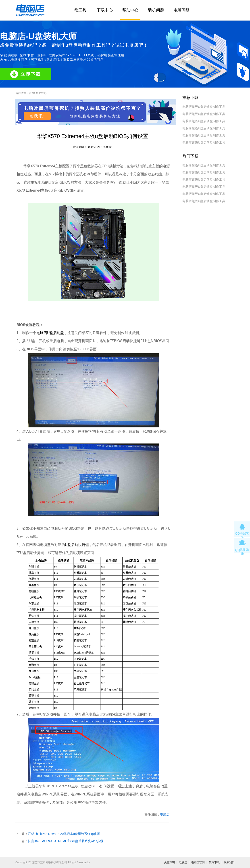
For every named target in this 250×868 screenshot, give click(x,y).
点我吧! (37, 116)
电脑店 (165, 814)
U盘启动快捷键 (77, 545)
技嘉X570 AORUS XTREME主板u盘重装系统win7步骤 (66, 841)
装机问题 (156, 10)
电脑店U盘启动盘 (50, 333)
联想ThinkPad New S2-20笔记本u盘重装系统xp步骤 (64, 834)
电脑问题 (182, 10)
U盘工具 (79, 10)
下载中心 (105, 10)
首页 (31, 93)
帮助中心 (130, 10)
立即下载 (26, 74)
